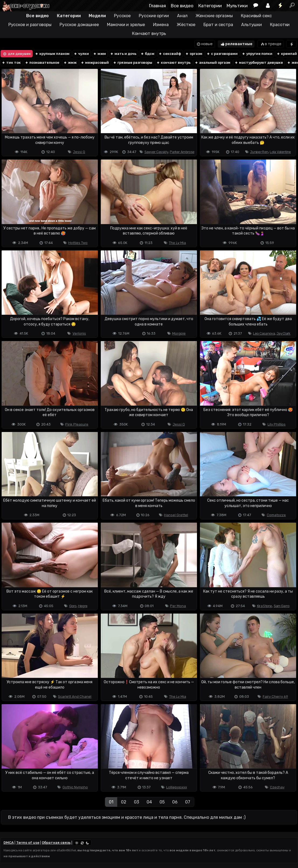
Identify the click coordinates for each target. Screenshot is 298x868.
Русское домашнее (79, 25)
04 (149, 802)
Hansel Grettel (176, 515)
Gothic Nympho (75, 787)
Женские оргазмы (214, 16)
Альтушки (252, 25)
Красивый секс (256, 16)
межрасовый (95, 63)
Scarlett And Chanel (75, 697)
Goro (73, 606)
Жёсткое (186, 25)
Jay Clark (283, 333)
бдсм (147, 54)
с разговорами (222, 54)
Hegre (83, 606)
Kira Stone (265, 606)
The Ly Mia (177, 243)
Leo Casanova (264, 333)
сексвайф (170, 54)
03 (136, 802)
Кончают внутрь (149, 33)
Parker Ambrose (182, 152)
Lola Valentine (280, 152)
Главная (157, 6)
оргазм (194, 54)
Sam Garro (282, 606)
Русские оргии (154, 16)
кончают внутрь (173, 63)
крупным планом (52, 54)
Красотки (280, 25)
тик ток (11, 63)
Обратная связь (56, 843)
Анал (182, 16)
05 (162, 802)
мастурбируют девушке (259, 63)
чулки (81, 54)
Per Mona (178, 606)
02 (124, 802)
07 (188, 802)
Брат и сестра (218, 25)
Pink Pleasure (77, 424)
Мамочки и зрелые (126, 25)
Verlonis (79, 333)
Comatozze (276, 515)
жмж (70, 63)
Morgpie (179, 333)
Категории (210, 6)
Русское (122, 16)
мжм (99, 54)
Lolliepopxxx (177, 787)
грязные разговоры (133, 63)
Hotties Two (78, 243)
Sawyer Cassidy (156, 152)
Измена (161, 25)
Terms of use (28, 843)
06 (175, 802)
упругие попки (257, 54)
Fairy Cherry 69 (275, 697)
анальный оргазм (212, 63)
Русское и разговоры (30, 25)
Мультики (237, 6)
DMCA (9, 843)
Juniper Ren (259, 152)
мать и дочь (123, 54)
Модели (97, 16)
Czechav (277, 787)
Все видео (182, 6)
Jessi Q (79, 152)
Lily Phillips (277, 424)
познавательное (42, 63)
